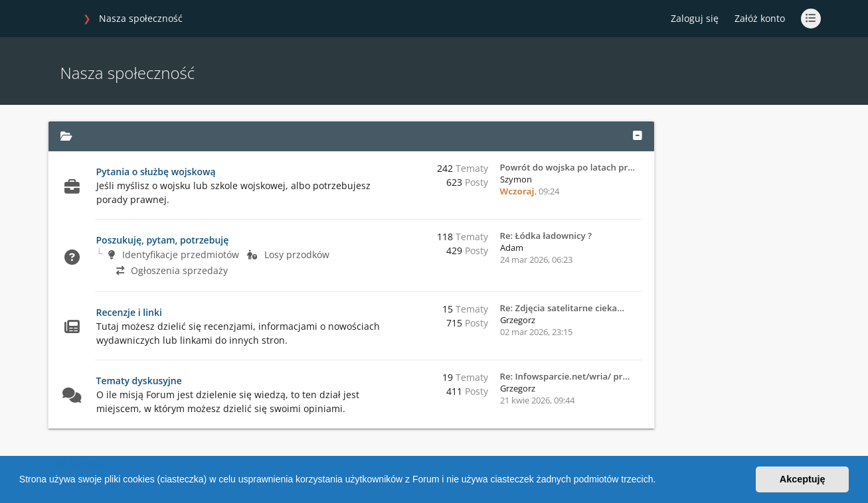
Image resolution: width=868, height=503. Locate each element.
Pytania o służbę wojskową (156, 172)
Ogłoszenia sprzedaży (172, 270)
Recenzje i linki (129, 312)
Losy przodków (288, 254)
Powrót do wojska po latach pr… (567, 167)
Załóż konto (760, 18)
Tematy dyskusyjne (139, 381)
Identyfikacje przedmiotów (174, 254)
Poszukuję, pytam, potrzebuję (163, 240)
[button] (660, 481)
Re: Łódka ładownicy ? (546, 236)
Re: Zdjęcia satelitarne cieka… (562, 308)
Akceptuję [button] (803, 479)
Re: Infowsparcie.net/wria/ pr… (565, 376)
